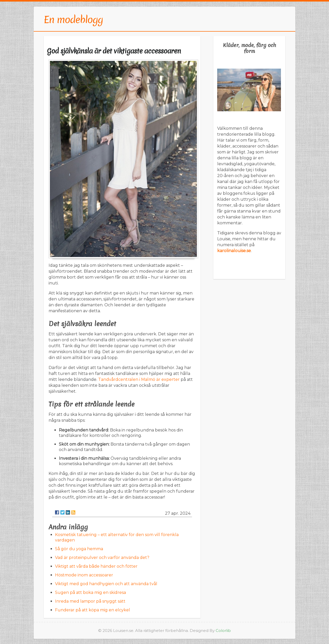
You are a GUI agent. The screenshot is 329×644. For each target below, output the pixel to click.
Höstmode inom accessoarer (84, 575)
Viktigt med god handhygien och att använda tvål (106, 584)
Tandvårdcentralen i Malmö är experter (139, 379)
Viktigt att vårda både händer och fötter (96, 566)
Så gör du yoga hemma (79, 549)
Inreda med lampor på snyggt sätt (90, 601)
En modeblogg (73, 20)
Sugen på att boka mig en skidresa (90, 592)
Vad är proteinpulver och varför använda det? (102, 558)
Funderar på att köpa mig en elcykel (93, 610)
